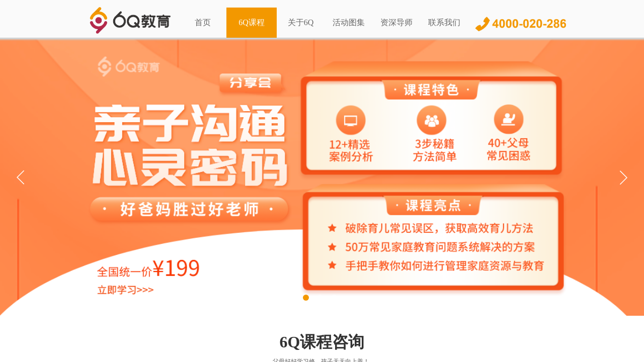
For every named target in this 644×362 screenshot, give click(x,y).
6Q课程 (252, 22)
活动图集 (349, 22)
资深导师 (396, 22)
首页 (203, 22)
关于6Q (301, 22)
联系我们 (444, 22)
